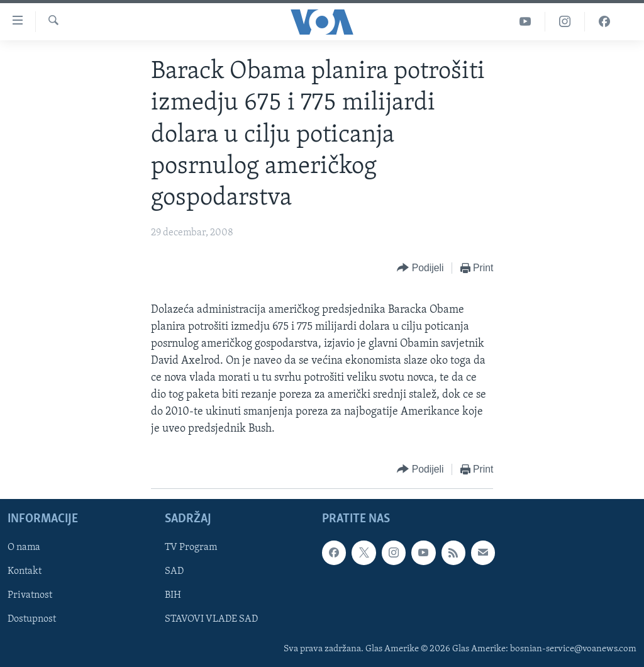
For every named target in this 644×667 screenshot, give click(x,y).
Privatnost (30, 595)
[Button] (420, 268)
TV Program (191, 547)
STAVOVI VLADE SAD (211, 619)
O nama (24, 547)
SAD (174, 571)
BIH (173, 595)
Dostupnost (32, 619)
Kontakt (25, 571)
